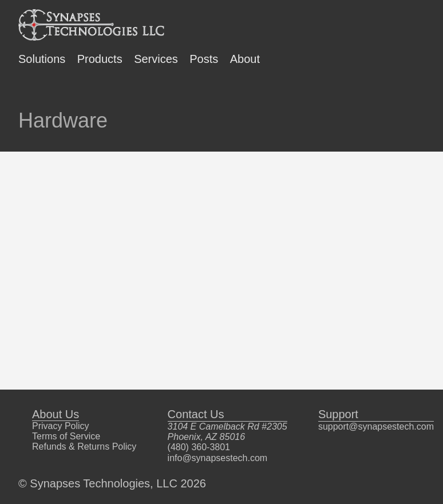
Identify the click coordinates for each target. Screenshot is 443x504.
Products (100, 59)
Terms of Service (66, 436)
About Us (56, 414)
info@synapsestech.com (218, 458)
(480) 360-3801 (199, 447)
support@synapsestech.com (376, 426)
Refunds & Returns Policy (84, 447)
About (245, 59)
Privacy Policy (61, 426)
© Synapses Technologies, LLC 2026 (112, 483)
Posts (204, 59)
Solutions (42, 59)
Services (156, 59)
